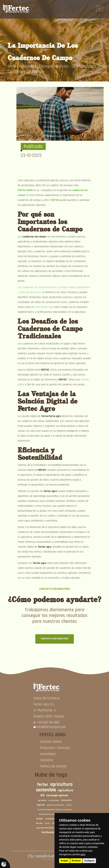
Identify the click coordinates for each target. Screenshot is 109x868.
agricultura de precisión (45, 828)
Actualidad (28, 66)
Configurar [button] (89, 861)
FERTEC (55, 200)
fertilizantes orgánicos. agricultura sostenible (54, 810)
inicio (12, 66)
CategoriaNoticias (54, 66)
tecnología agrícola (57, 795)
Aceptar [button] (64, 861)
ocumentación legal (44, 307)
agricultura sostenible (54, 787)
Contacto (47, 760)
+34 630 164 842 (48, 722)
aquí (83, 854)
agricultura (42, 800)
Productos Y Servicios (55, 748)
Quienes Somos (51, 742)
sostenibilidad (54, 800)
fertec (43, 785)
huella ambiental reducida (48, 814)
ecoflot (47, 823)
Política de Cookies (53, 766)
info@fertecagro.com (51, 727)
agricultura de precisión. (55, 805)
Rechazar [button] (76, 861)
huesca (69, 805)
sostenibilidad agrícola (54, 819)
